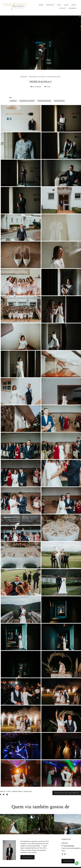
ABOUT (74, 5)
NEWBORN (73, 8)
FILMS (66, 5)
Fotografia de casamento (27, 101)
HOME (41, 5)
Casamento (13, 101)
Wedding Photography (44, 101)
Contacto (68, 861)
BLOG (59, 5)
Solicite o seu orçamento (67, 793)
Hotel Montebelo (59, 101)
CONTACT (63, 8)
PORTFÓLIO (50, 5)
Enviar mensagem (69, 846)
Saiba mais (27, 857)
